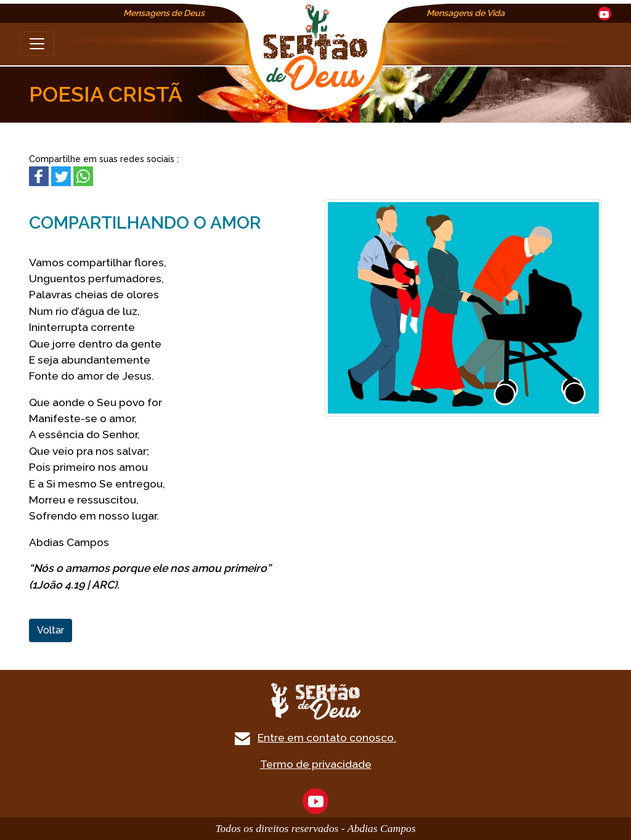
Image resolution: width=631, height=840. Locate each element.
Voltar (51, 630)
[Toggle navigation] (37, 44)
